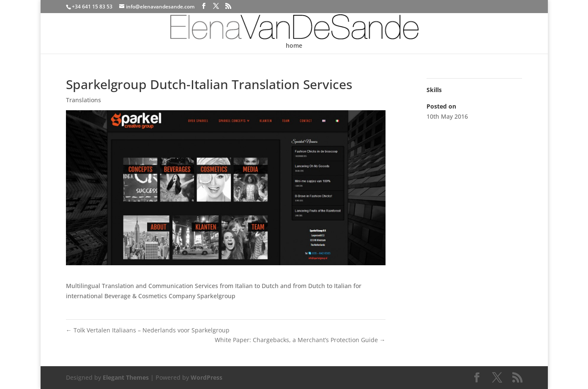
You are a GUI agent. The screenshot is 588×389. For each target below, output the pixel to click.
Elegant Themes (126, 377)
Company (182, 296)
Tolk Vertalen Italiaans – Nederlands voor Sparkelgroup (148, 330)
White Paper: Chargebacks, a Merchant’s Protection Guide (300, 340)
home (294, 46)
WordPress (206, 377)
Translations (83, 100)
